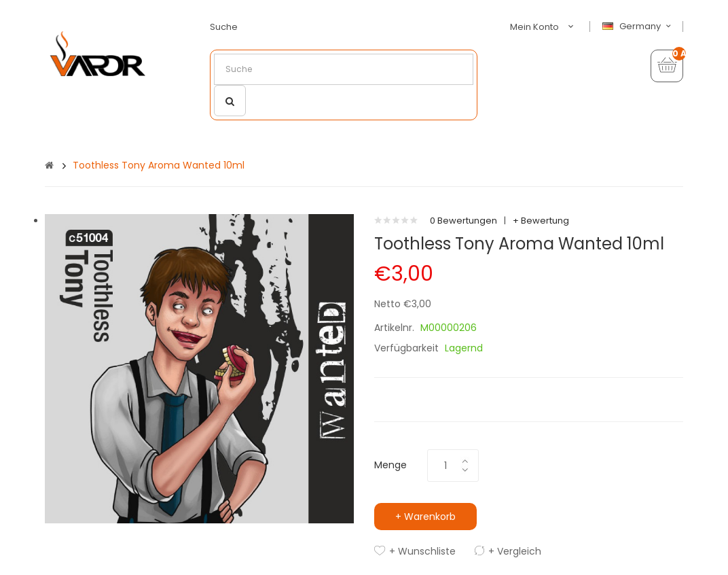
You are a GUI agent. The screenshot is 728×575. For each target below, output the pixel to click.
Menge (390, 465)
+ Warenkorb (425, 517)
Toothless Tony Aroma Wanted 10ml (159, 165)
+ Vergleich (515, 551)
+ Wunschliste (422, 551)
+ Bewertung (541, 221)
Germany (638, 27)
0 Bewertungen (463, 221)
